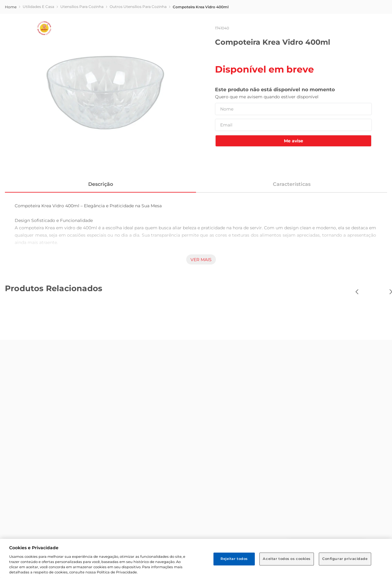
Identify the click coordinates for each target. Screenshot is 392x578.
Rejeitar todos (234, 559)
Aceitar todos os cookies (287, 559)
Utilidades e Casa (38, 60)
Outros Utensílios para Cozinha (138, 60)
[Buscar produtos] (303, 28)
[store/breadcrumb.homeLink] (11, 60)
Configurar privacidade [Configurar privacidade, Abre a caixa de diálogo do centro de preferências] (345, 559)
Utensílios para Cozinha (82, 60)
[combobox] (217, 28)
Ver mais (201, 313)
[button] (75, 28)
